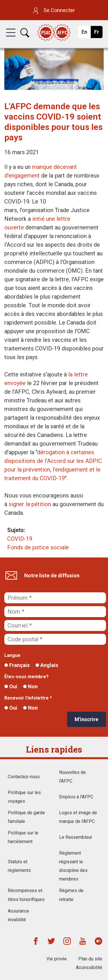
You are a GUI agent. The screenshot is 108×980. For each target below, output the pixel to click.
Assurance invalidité (18, 915)
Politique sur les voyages (24, 797)
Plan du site (90, 959)
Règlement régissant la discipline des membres (73, 866)
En (86, 33)
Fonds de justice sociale (38, 547)
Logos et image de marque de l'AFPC (78, 817)
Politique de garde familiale (26, 817)
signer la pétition (30, 504)
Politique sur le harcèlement (23, 837)
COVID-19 (20, 539)
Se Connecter (54, 10)
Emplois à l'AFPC (76, 797)
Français (17, 665)
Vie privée (57, 959)
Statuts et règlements (19, 866)
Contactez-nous (24, 777)
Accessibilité (89, 967)
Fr (98, 33)
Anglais (47, 665)
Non (30, 686)
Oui (11, 686)
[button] (11, 38)
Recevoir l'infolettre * (28, 698)
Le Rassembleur (76, 837)
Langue (12, 655)
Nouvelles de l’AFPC (72, 777)
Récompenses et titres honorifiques (26, 895)
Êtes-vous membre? (26, 677)
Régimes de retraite (71, 895)
